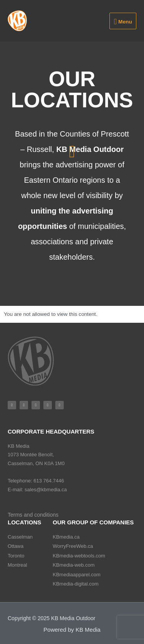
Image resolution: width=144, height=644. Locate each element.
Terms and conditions (33, 515)
